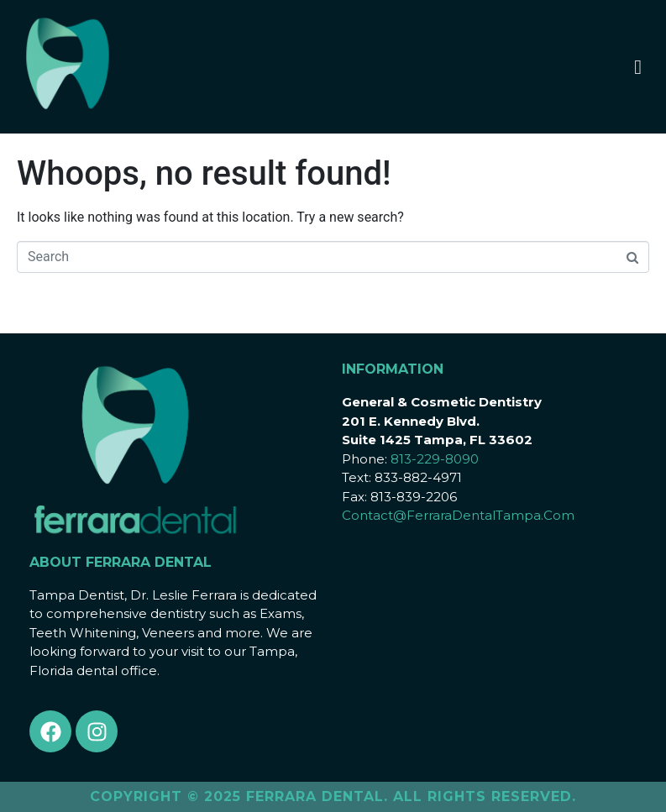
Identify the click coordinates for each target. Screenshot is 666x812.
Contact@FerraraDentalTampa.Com (458, 515)
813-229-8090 (435, 459)
